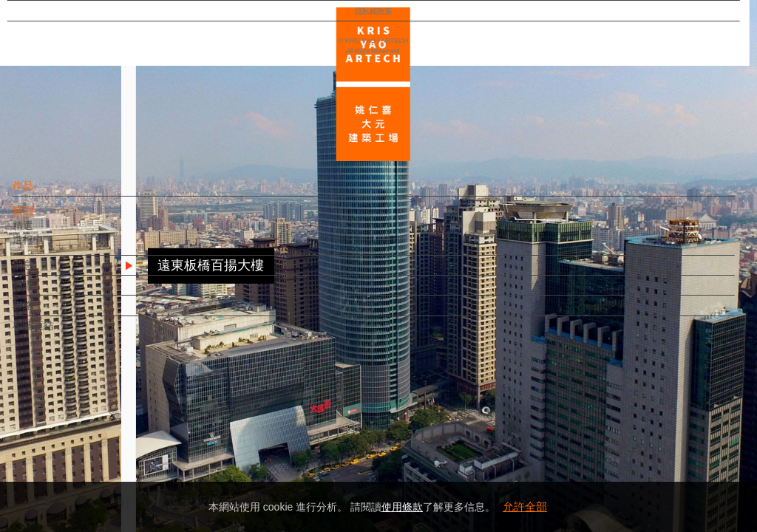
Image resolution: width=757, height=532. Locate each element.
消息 (50, 272)
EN (101, 434)
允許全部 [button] (525, 507)
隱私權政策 (77, 477)
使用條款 (402, 507)
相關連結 (60, 332)
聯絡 (50, 313)
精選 (50, 232)
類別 (50, 218)
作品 (50, 193)
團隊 (50, 293)
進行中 (55, 247)
